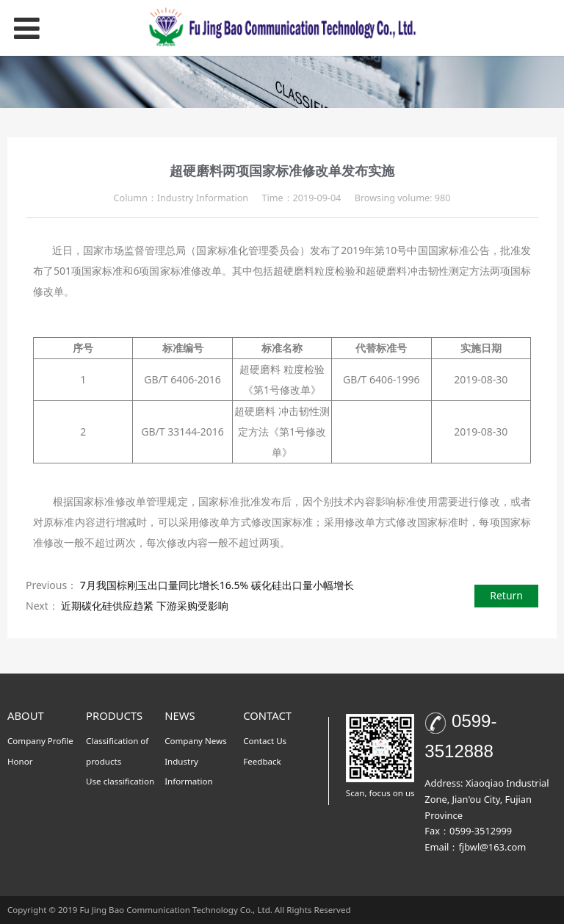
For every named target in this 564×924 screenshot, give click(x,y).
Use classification (120, 781)
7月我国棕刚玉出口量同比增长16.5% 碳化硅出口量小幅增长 (217, 585)
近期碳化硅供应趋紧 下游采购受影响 (145, 606)
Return (506, 595)
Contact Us (265, 741)
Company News (196, 741)
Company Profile (40, 741)
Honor (20, 761)
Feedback (262, 761)
